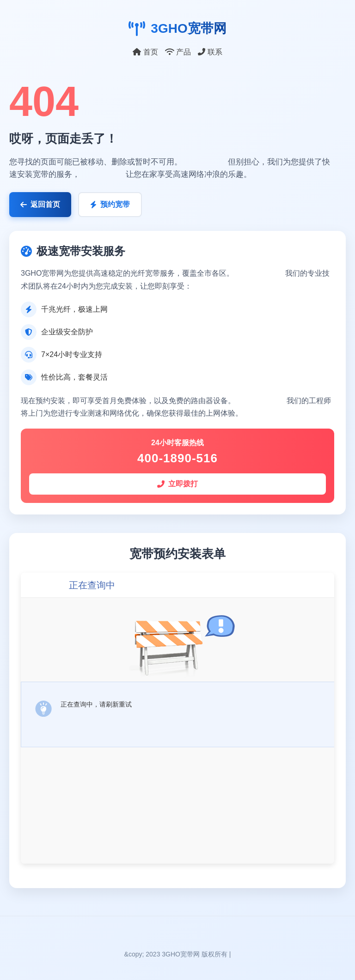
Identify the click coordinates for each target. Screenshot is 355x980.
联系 (210, 52)
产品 (178, 52)
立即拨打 (177, 484)
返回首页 (40, 204)
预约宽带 (110, 204)
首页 (145, 52)
